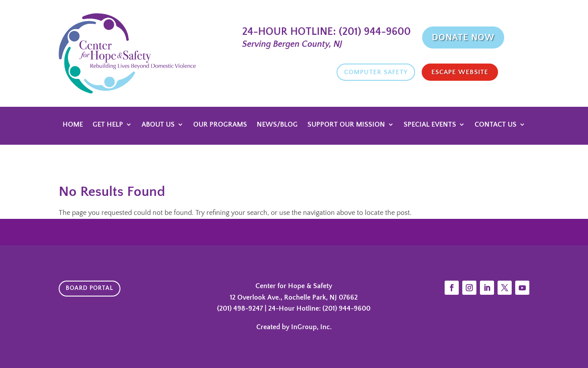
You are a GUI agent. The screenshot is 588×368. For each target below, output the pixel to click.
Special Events (430, 125)
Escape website (460, 72)
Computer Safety (376, 72)
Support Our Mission (346, 125)
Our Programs (220, 125)
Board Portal (90, 288)
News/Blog (277, 125)
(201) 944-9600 (373, 32)
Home (73, 125)
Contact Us (496, 125)
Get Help (108, 125)
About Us (158, 125)
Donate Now (463, 38)
